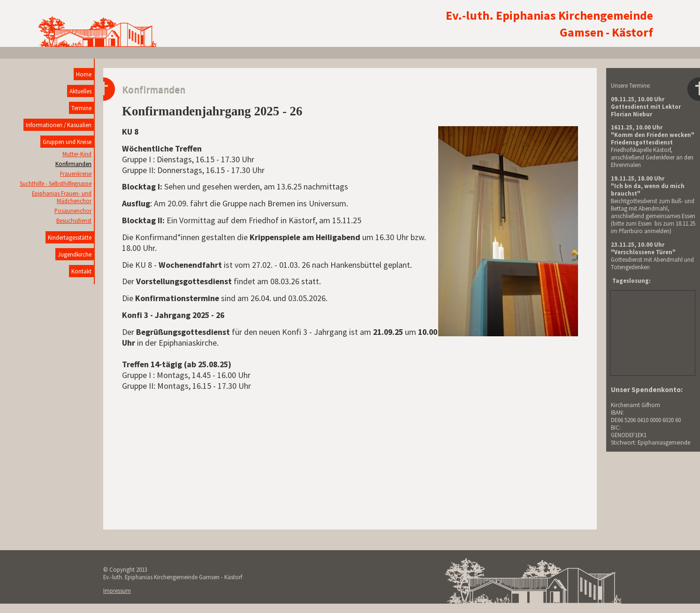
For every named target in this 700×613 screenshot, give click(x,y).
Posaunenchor (73, 211)
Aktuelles (80, 91)
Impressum (117, 590)
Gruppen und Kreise (67, 142)
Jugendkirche (75, 254)
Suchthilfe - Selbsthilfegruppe (56, 183)
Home (84, 74)
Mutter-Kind (77, 154)
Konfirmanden (73, 164)
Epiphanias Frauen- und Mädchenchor (62, 197)
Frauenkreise (76, 174)
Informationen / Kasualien (59, 125)
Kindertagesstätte (70, 237)
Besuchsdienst (74, 220)
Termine (81, 108)
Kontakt (81, 271)
